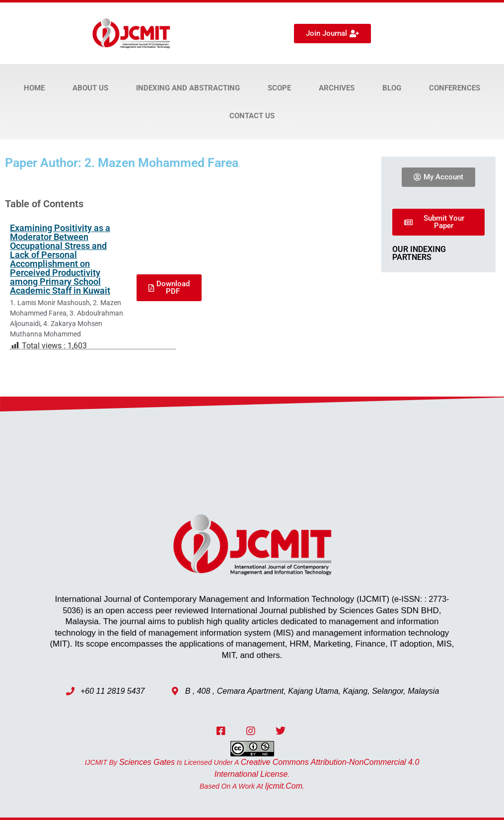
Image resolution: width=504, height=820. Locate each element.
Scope (279, 88)
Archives (337, 88)
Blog (392, 88)
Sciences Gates (147, 762)
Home (34, 88)
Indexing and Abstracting (188, 88)
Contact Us (252, 116)
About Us (90, 88)
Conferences (455, 88)
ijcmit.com (284, 786)
